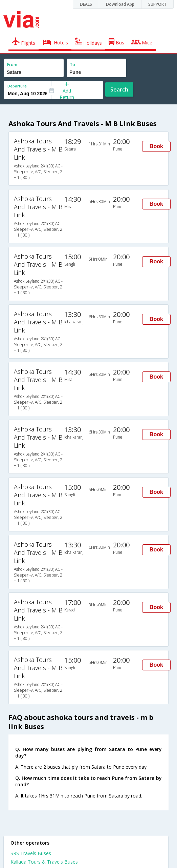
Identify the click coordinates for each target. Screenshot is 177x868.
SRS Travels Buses (31, 853)
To (72, 65)
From (12, 65)
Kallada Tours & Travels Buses (44, 862)
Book (156, 146)
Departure (17, 86)
